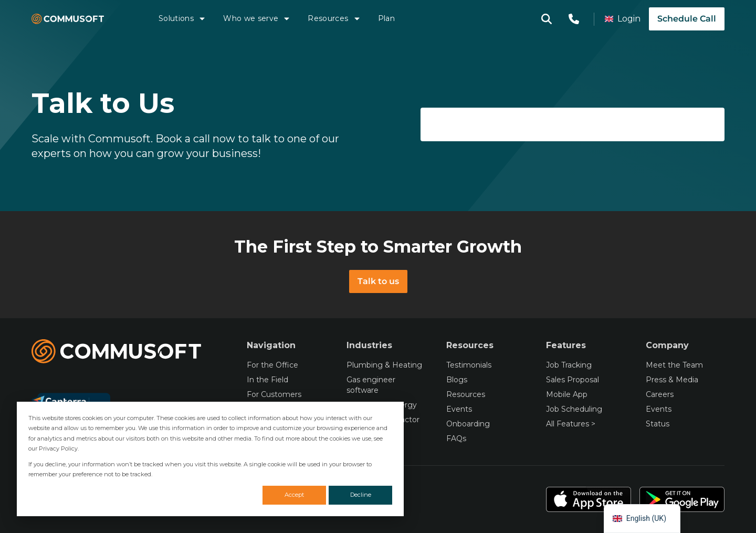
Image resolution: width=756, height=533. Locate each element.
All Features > (571, 424)
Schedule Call (687, 19)
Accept (294, 495)
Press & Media (672, 380)
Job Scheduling (574, 409)
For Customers (274, 394)
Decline (361, 495)
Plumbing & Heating (384, 365)
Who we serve (257, 18)
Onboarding (468, 424)
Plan (386, 18)
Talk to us (378, 281)
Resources (334, 18)
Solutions (182, 18)
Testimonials (469, 365)
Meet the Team (674, 365)
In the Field (267, 380)
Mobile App (567, 394)
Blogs (457, 380)
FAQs (456, 438)
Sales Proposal (573, 380)
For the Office (272, 365)
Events (459, 409)
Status (658, 424)
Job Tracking (569, 365)
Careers (660, 394)
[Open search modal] (547, 19)
